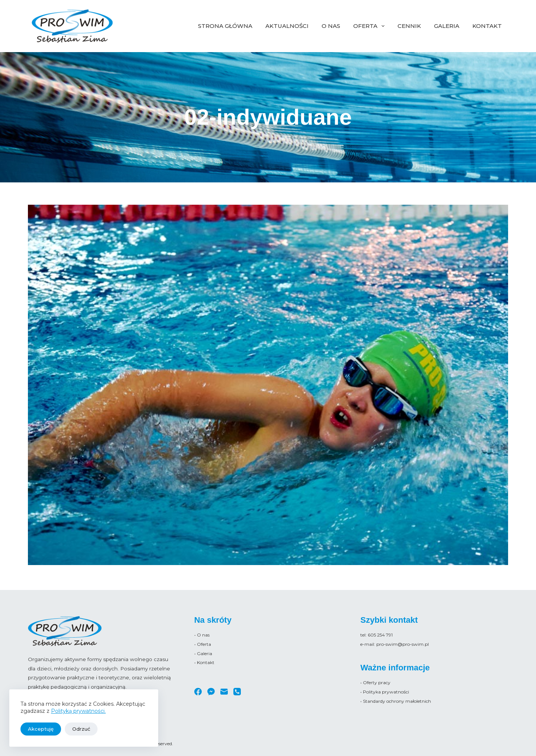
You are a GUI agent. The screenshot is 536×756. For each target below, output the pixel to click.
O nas (331, 26)
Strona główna (225, 26)
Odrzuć (81, 729)
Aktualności (287, 26)
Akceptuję (41, 729)
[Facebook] (198, 692)
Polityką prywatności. (78, 711)
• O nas (202, 635)
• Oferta (203, 644)
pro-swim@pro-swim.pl (403, 644)
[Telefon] (237, 692)
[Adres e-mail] (224, 692)
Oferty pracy (377, 682)
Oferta (370, 26)
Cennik (409, 26)
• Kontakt (204, 662)
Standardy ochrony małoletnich (397, 701)
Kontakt (487, 26)
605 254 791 (380, 635)
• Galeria (203, 653)
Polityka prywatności (386, 692)
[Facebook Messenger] (211, 692)
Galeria (447, 26)
